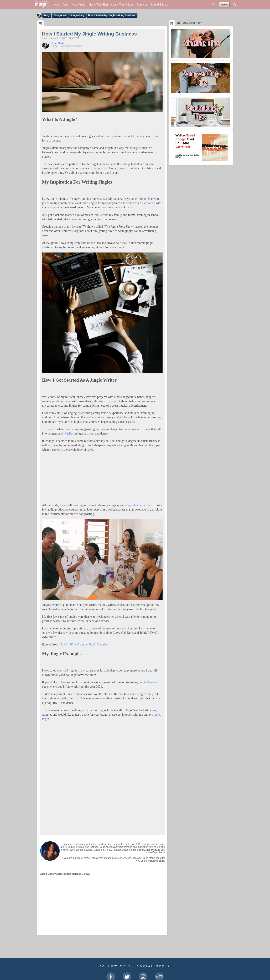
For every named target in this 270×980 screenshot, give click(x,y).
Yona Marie (58, 43)
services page (156, 861)
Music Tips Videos (122, 5)
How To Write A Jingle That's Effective (84, 644)
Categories (60, 15)
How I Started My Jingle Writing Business (112, 15)
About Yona (61, 5)
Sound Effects (159, 5)
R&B (68, 433)
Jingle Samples (149, 682)
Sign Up (224, 5)
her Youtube (153, 850)
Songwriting (77, 15)
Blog (47, 15)
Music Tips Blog (98, 5)
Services (142, 5)
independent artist (135, 505)
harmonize (148, 203)
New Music (78, 5)
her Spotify (139, 850)
